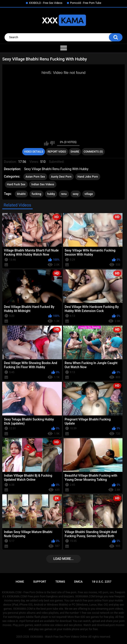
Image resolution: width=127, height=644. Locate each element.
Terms (60, 582)
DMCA (78, 582)
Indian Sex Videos (43, 184)
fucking (37, 194)
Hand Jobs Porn (88, 177)
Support (40, 582)
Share (75, 152)
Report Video (57, 152)
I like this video (46, 143)
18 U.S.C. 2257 (102, 582)
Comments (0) (93, 152)
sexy (76, 194)
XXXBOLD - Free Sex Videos (46, 3)
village (89, 194)
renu (64, 194)
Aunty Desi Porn (61, 177)
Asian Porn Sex (35, 177)
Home (20, 582)
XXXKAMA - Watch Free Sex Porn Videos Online (59, 637)
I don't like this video (52, 143)
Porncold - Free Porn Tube (86, 3)
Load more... (64, 559)
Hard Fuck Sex (16, 184)
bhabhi (21, 194)
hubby (51, 194)
